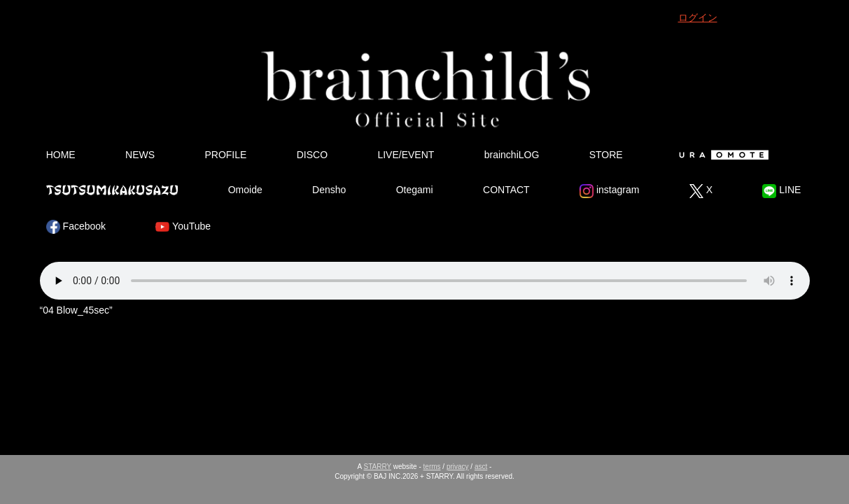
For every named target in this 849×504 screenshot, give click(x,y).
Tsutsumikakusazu (112, 190)
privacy (458, 467)
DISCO (312, 155)
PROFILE (225, 155)
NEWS (140, 155)
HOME (61, 155)
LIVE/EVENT (406, 155)
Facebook (76, 227)
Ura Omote (721, 155)
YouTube (183, 227)
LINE (781, 191)
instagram (609, 191)
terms (432, 467)
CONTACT (506, 190)
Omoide (245, 190)
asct (481, 467)
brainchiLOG (512, 155)
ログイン (698, 17)
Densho (329, 190)
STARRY (378, 467)
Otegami (415, 190)
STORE (606, 155)
